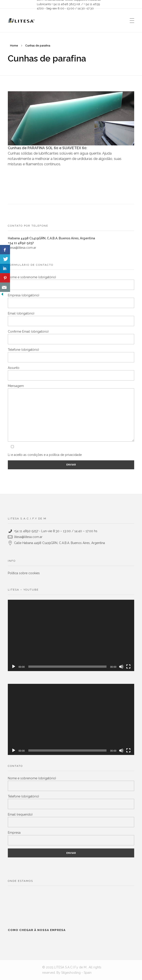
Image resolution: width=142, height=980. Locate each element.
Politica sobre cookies (24, 573)
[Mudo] (121, 667)
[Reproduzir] (14, 667)
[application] (71, 635)
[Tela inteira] (128, 667)
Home (14, 46)
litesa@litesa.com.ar (22, 248)
